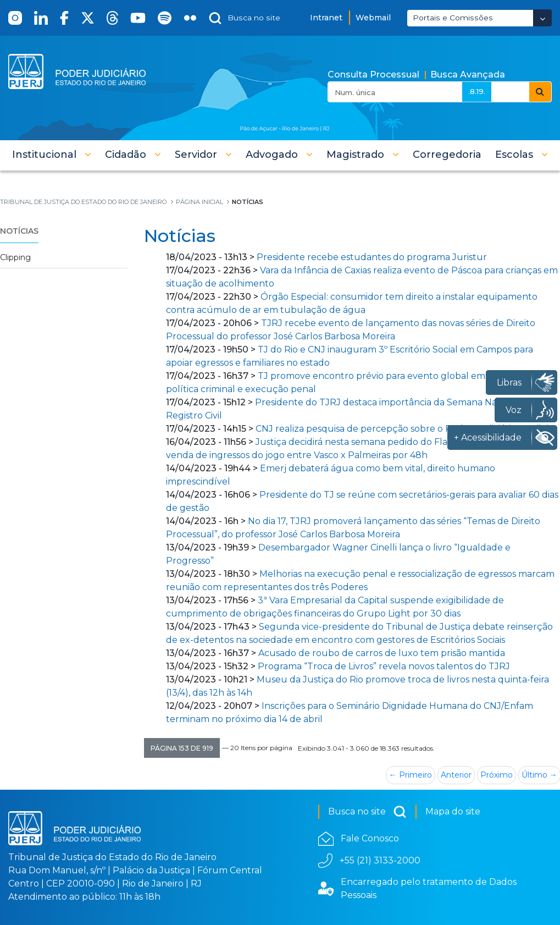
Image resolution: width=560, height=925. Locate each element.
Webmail (373, 18)
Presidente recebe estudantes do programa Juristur (372, 257)
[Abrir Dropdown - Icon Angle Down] (542, 18)
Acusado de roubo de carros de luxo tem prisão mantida (382, 653)
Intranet (326, 18)
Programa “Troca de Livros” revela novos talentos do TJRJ (384, 666)
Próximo (497, 775)
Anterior (456, 775)
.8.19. (477, 91)
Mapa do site (453, 811)
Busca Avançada (468, 75)
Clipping (15, 257)
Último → (539, 775)
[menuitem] (447, 155)
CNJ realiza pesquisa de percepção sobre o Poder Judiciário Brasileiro (407, 429)
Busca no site (367, 812)
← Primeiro (411, 775)
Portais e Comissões (453, 18)
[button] (52, 155)
